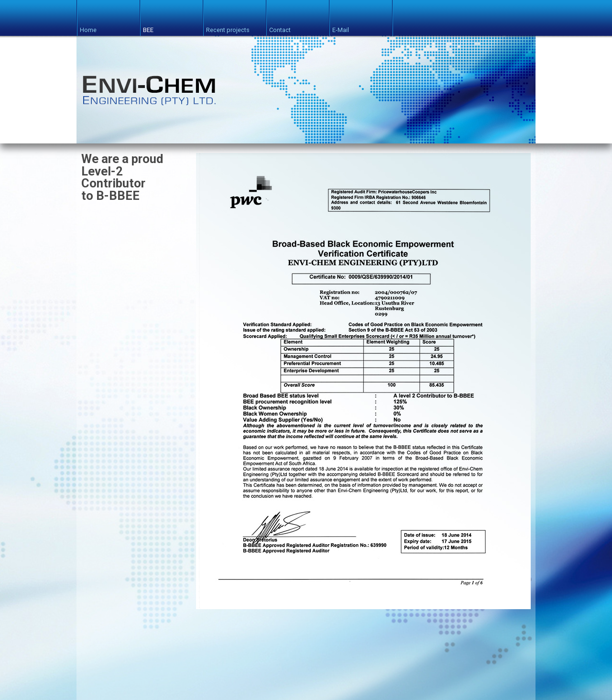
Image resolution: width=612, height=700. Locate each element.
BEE (148, 26)
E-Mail (341, 26)
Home (88, 26)
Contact (280, 26)
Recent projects (228, 26)
